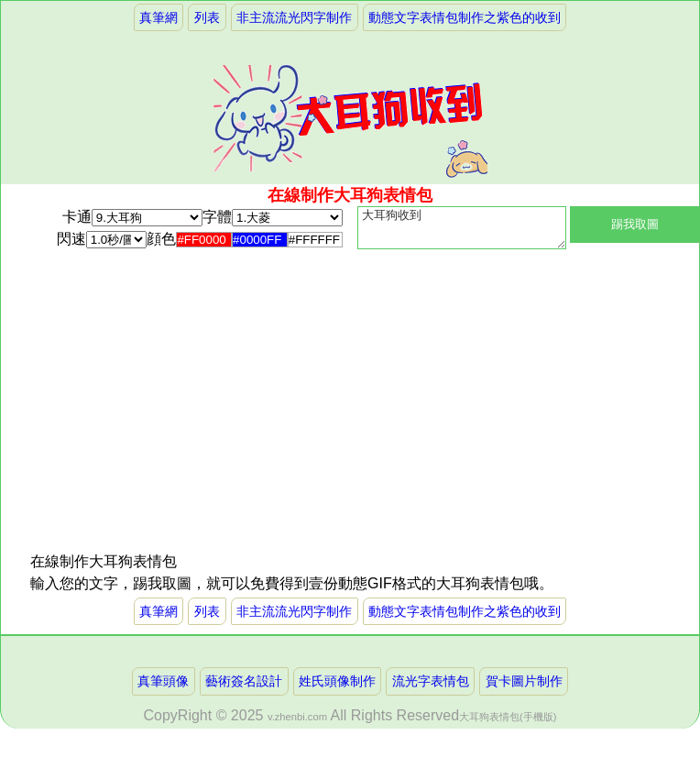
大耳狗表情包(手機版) (508, 724)
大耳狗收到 (462, 232)
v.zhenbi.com (297, 724)
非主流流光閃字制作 (294, 17)
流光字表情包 (431, 688)
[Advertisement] (189, 430)
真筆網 (159, 17)
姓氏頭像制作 (337, 688)
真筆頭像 (163, 688)
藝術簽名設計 (244, 688)
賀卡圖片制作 (524, 688)
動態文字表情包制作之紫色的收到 (465, 17)
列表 (207, 17)
